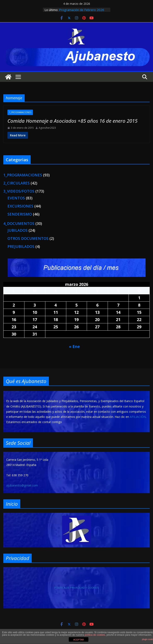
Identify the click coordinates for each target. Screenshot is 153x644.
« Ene (74, 346)
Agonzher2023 (47, 128)
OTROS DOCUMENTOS (28, 238)
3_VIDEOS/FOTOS (19, 191)
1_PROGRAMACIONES (20, 112)
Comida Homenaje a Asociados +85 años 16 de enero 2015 (72, 121)
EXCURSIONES (20, 206)
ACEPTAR (79, 640)
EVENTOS (16, 198)
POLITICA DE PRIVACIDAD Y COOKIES (77, 588)
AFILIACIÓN (138, 417)
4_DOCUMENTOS (19, 223)
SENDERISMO (20, 214)
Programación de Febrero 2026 (82, 10)
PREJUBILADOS (21, 246)
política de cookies (95, 635)
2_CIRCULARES (16, 183)
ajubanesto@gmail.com (22, 485)
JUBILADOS (17, 230)
